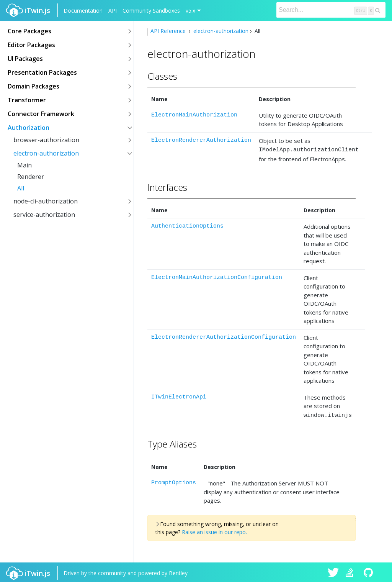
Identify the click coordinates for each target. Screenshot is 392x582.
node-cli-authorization (46, 201)
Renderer (31, 177)
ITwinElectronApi (179, 396)
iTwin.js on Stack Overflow (351, 571)
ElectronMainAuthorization (194, 115)
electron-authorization (46, 153)
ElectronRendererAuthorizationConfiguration (224, 336)
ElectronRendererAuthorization (201, 140)
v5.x (190, 11)
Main (24, 165)
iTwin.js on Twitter (333, 571)
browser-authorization (46, 140)
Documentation (83, 11)
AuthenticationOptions (187, 225)
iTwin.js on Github (369, 571)
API (113, 11)
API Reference (169, 31)
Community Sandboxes (151, 11)
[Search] (331, 10)
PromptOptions (174, 481)
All (21, 188)
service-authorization (44, 215)
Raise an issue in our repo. (214, 530)
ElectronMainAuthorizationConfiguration (217, 276)
